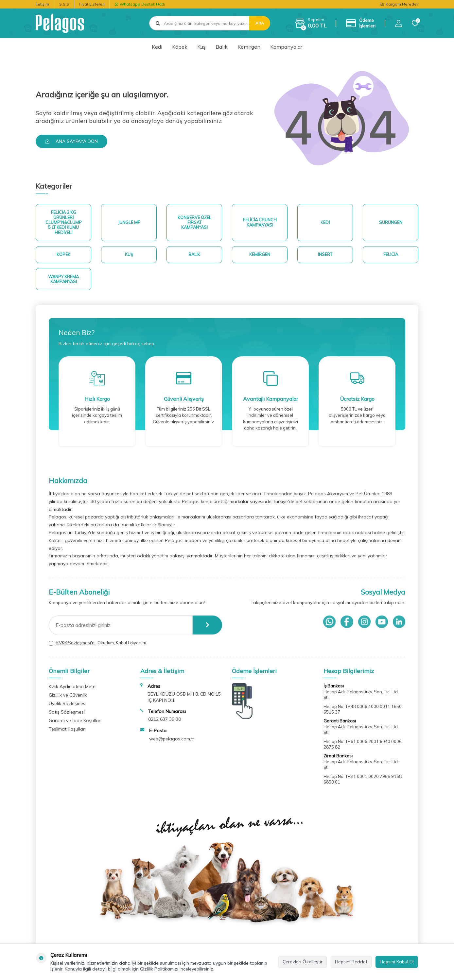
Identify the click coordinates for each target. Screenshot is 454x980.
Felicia (391, 255)
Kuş (201, 47)
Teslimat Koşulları (67, 730)
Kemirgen (249, 47)
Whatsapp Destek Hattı (140, 4)
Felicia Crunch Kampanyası (260, 223)
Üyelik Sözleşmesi (68, 705)
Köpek (180, 47)
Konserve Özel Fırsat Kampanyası (194, 222)
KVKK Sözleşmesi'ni (76, 644)
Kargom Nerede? (399, 4)
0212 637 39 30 (165, 720)
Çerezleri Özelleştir (303, 962)
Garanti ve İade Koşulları (75, 722)
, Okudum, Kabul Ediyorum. (98, 644)
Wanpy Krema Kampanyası (64, 280)
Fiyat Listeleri (92, 4)
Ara (260, 23)
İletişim (42, 4)
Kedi (157, 47)
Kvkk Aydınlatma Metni (73, 688)
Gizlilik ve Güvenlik (68, 696)
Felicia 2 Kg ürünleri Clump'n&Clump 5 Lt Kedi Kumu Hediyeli (64, 223)
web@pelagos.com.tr (172, 740)
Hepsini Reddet (351, 962)
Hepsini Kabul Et (397, 962)
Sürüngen (391, 223)
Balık (222, 47)
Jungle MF (129, 223)
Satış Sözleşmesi (67, 713)
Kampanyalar (286, 47)
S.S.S (64, 4)
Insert (325, 255)
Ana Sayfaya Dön (72, 141)
